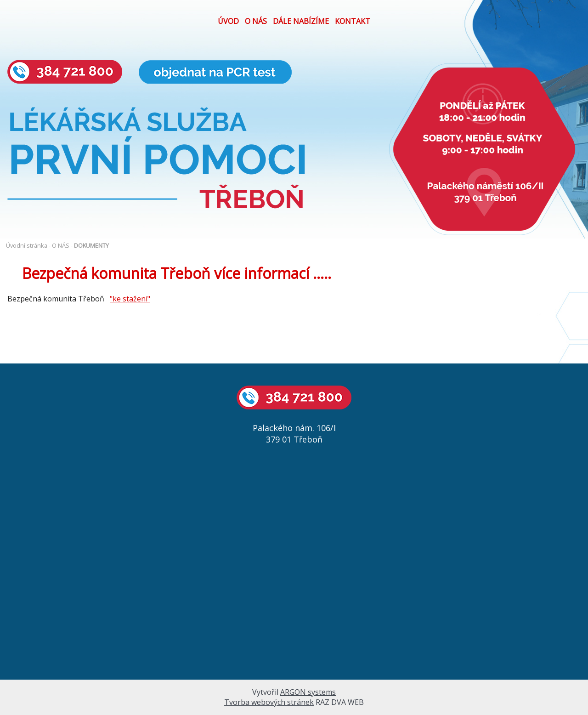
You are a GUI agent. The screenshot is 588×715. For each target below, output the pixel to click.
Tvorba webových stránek (269, 702)
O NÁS (256, 21)
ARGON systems (308, 692)
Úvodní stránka (27, 245)
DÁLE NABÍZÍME (301, 21)
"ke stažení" (130, 299)
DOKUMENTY (91, 245)
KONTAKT (353, 21)
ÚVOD (228, 21)
